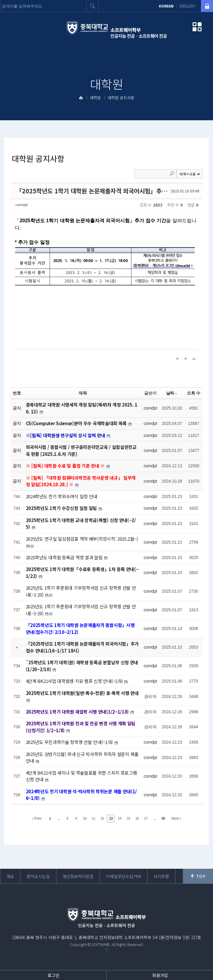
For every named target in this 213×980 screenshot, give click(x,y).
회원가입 (160, 975)
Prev (37, 819)
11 (93, 819)
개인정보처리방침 (78, 876)
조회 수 (194, 393)
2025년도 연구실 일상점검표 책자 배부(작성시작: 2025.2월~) (82, 539)
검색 (93, 6)
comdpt (22, 204)
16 (137, 819)
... (59, 819)
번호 (17, 393)
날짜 (171, 393)
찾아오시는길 (38, 876)
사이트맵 (161, 876)
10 (85, 819)
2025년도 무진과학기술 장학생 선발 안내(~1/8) (70, 742)
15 (128, 819)
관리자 (150, 696)
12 (102, 819)
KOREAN (166, 6)
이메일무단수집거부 (123, 876)
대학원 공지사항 (121, 98)
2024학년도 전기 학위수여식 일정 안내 (62, 496)
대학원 (95, 98)
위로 (198, 876)
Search (172, 174)
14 (120, 819)
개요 (10, 876)
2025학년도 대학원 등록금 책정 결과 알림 (65, 557)
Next (176, 819)
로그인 (53, 975)
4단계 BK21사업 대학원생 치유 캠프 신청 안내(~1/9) (75, 681)
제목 (83, 393)
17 (146, 819)
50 (163, 819)
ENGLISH (187, 6)
